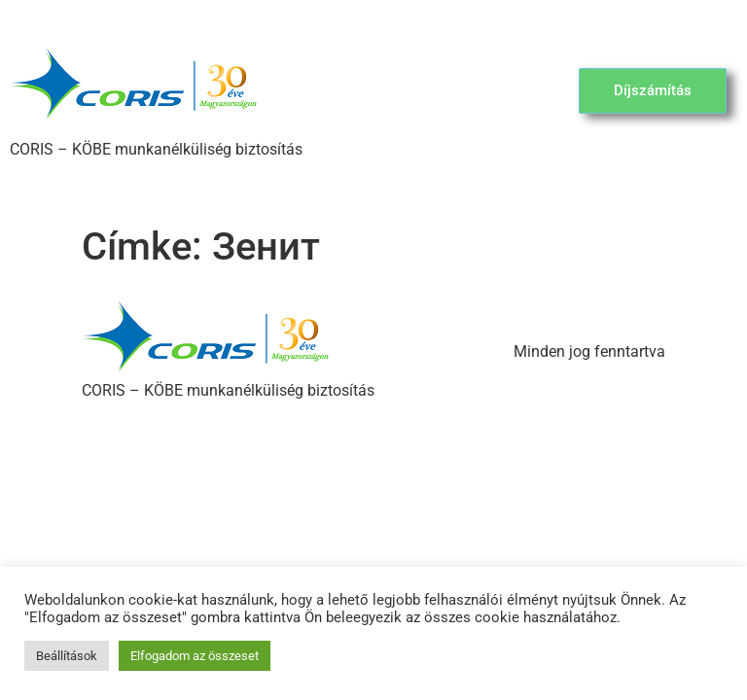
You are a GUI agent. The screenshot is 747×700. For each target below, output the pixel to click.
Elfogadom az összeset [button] (195, 656)
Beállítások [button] (67, 656)
